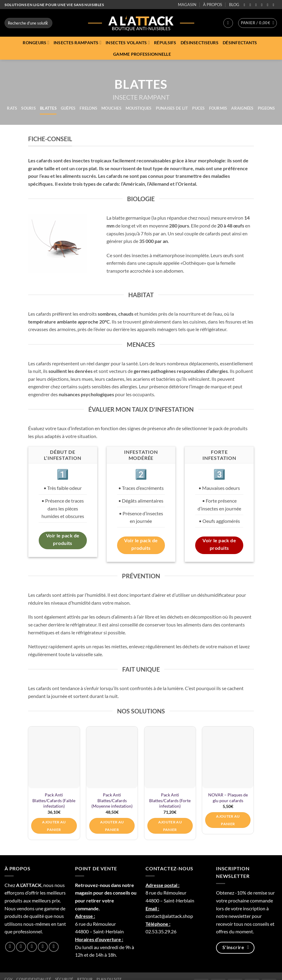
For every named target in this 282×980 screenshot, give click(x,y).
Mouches (111, 108)
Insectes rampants (77, 43)
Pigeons (266, 108)
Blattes (48, 108)
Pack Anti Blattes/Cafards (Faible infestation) (54, 800)
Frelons (88, 108)
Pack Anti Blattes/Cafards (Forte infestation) (170, 800)
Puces (198, 108)
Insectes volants (128, 43)
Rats (12, 108)
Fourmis (218, 108)
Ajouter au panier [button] (54, 826)
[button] (228, 23)
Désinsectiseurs (200, 43)
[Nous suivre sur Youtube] (274, 5)
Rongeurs (36, 43)
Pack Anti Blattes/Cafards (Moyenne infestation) (112, 800)
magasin (84, 893)
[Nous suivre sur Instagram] (251, 5)
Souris (28, 108)
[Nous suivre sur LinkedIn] (269, 5)
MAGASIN (187, 5)
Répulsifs (165, 43)
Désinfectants (240, 43)
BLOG (234, 5)
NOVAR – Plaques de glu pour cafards (228, 798)
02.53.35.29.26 (161, 931)
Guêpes (68, 108)
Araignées (242, 108)
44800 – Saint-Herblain (99, 931)
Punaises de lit (172, 108)
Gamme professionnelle (142, 54)
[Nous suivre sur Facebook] (245, 5)
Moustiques (139, 108)
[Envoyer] (47, 23)
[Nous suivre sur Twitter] (257, 5)
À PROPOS (213, 5)
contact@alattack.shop (169, 916)
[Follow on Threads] (263, 5)
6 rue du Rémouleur (95, 924)
